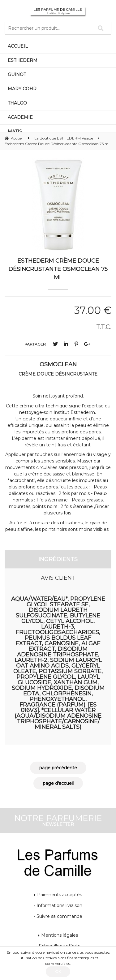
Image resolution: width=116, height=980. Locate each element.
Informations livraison (59, 905)
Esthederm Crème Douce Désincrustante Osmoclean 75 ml (58, 269)
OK (58, 971)
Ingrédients (58, 559)
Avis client (58, 578)
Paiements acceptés (60, 895)
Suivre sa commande (59, 916)
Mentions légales (60, 935)
